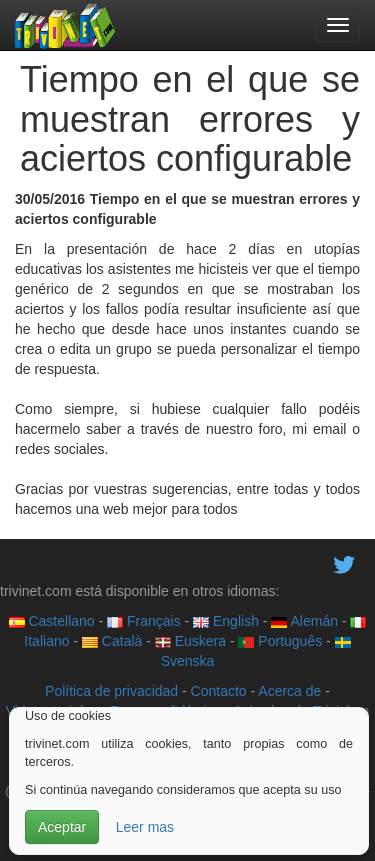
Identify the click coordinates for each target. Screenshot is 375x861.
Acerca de (289, 691)
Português (280, 641)
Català (112, 641)
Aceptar (62, 827)
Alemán (304, 621)
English (226, 621)
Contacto (219, 691)
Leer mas (145, 827)
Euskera (190, 641)
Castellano (52, 621)
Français (144, 621)
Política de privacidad (111, 691)
